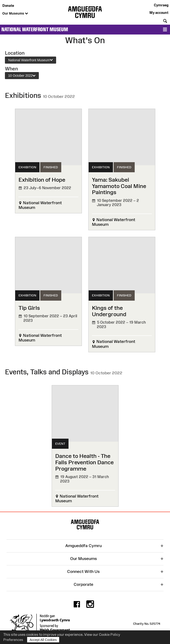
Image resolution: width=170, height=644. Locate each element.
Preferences (13, 640)
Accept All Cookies (43, 640)
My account (159, 13)
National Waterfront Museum (35, 29)
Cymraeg (161, 5)
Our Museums (15, 14)
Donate (8, 6)
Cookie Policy (110, 634)
